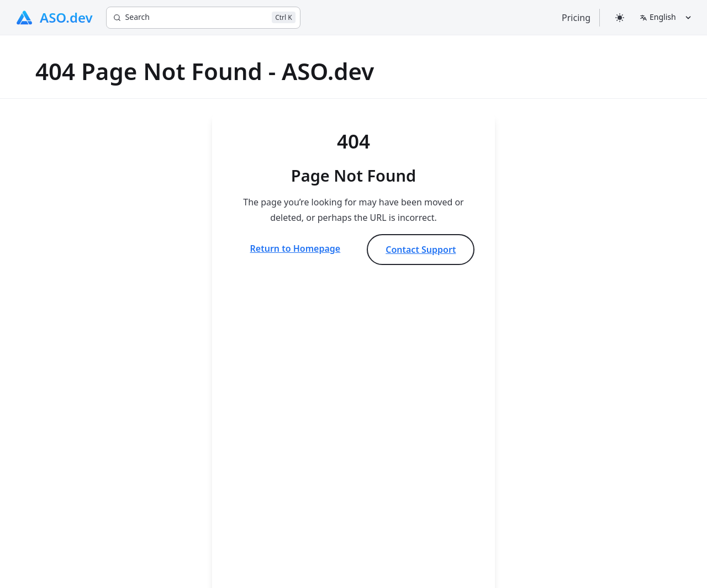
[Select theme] (620, 17)
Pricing (576, 18)
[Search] (203, 18)
